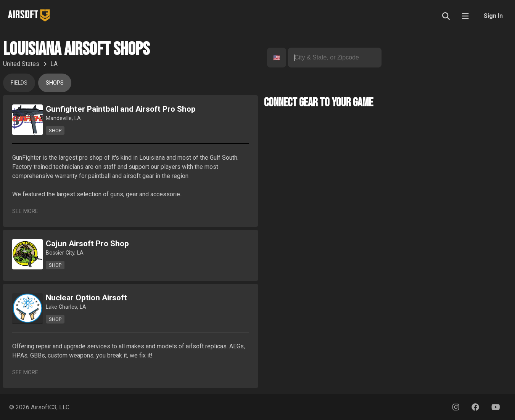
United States (21, 64)
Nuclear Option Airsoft (86, 298)
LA (54, 64)
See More (25, 211)
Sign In (493, 16)
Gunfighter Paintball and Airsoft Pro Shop (121, 109)
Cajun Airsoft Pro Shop (87, 244)
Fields (19, 83)
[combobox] (274, 58)
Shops (55, 83)
